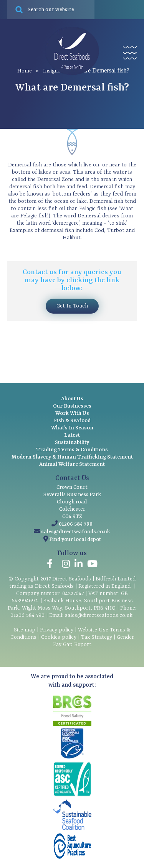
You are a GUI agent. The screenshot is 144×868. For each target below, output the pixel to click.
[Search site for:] (51, 10)
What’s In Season (72, 428)
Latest (72, 435)
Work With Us (72, 413)
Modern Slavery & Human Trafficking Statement (72, 457)
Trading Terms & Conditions (72, 450)
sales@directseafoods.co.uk (76, 532)
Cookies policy (59, 637)
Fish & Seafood (72, 421)
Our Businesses (72, 406)
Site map (25, 630)
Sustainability (72, 442)
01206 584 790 (76, 524)
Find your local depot (75, 539)
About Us (72, 399)
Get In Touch (72, 306)
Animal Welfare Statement (72, 464)
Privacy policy (57, 630)
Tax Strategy (97, 637)
